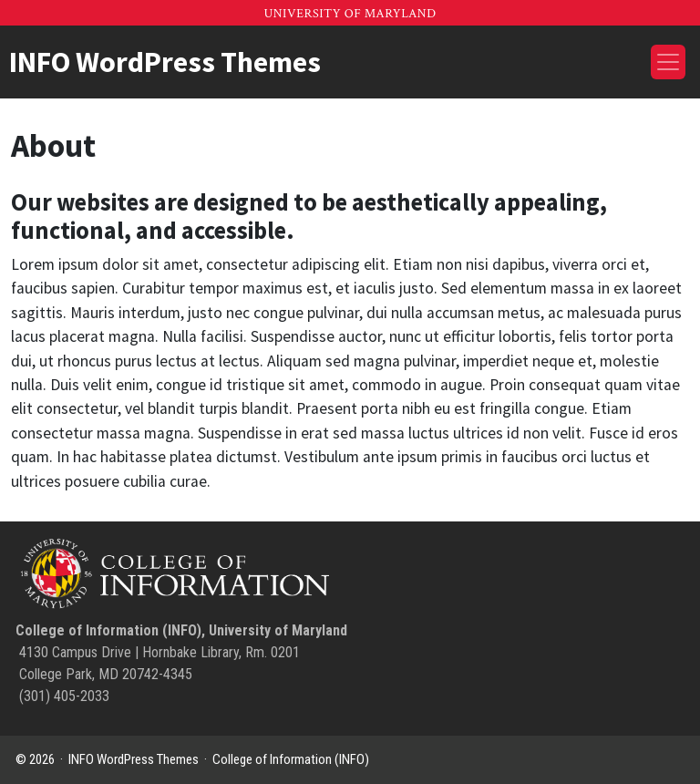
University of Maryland (350, 14)
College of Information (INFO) (291, 759)
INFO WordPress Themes (165, 62)
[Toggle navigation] (668, 62)
